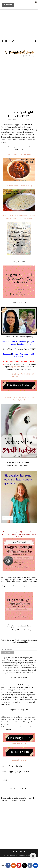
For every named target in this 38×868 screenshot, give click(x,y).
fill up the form (15, 367)
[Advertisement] (19, 19)
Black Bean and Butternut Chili (19, 154)
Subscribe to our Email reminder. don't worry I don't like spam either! (19, 641)
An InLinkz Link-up (19, 743)
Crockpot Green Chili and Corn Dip (19, 186)
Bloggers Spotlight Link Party (19, 772)
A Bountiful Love (14, 855)
